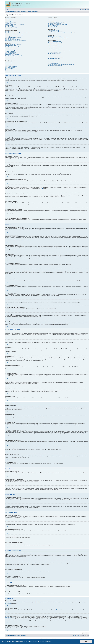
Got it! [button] (86, 641)
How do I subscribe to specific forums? (55, 52)
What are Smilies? (9, 64)
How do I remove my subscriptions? (54, 53)
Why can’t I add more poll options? (12, 49)
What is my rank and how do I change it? (13, 39)
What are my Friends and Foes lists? (54, 37)
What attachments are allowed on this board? (56, 57)
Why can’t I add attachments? (11, 52)
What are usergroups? (52, 21)
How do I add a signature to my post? (12, 47)
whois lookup (8, 618)
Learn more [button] (48, 641)
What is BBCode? (9, 62)
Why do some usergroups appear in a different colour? (58, 24)
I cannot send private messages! (54, 31)
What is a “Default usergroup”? (53, 26)
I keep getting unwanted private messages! (55, 32)
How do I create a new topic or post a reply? (13, 45)
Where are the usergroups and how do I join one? (57, 22)
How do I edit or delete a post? (11, 46)
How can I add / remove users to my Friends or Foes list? (58, 38)
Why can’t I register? (9, 21)
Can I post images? (9, 65)
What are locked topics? (10, 70)
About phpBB (8, 603)
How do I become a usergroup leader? (55, 23)
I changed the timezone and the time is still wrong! (14, 35)
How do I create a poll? (10, 48)
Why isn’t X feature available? (53, 63)
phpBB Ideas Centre (58, 610)
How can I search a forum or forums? (54, 42)
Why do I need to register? (10, 19)
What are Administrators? (52, 19)
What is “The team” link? (52, 27)
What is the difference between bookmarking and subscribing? (59, 50)
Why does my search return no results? (55, 43)
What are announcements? (10, 67)
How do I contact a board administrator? (55, 66)
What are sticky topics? (10, 69)
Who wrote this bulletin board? (53, 62)
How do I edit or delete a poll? (11, 50)
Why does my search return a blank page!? (56, 44)
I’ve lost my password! (9, 26)
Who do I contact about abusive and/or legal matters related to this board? (61, 64)
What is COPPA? (9, 20)
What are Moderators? (52, 20)
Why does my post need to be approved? (13, 57)
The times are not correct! (10, 34)
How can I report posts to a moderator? (12, 55)
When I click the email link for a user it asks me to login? (15, 41)
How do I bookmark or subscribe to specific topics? (57, 51)
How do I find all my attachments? (54, 58)
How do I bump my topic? (10, 58)
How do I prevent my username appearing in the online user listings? (18, 33)
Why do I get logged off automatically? (12, 27)
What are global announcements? (11, 66)
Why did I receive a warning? (11, 54)
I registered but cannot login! (11, 22)
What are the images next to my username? (13, 37)
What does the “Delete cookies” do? (12, 28)
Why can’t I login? (9, 23)
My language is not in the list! (11, 36)
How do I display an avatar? (10, 38)
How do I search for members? (53, 45)
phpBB (42, 189)
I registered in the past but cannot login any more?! (15, 24)
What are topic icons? (9, 71)
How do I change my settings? (11, 32)
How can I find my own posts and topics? (55, 46)
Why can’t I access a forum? (11, 51)
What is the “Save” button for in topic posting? (14, 56)
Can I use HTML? (9, 63)
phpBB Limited (38, 602)
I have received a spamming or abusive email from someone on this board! (61, 33)
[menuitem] (7, 9)
